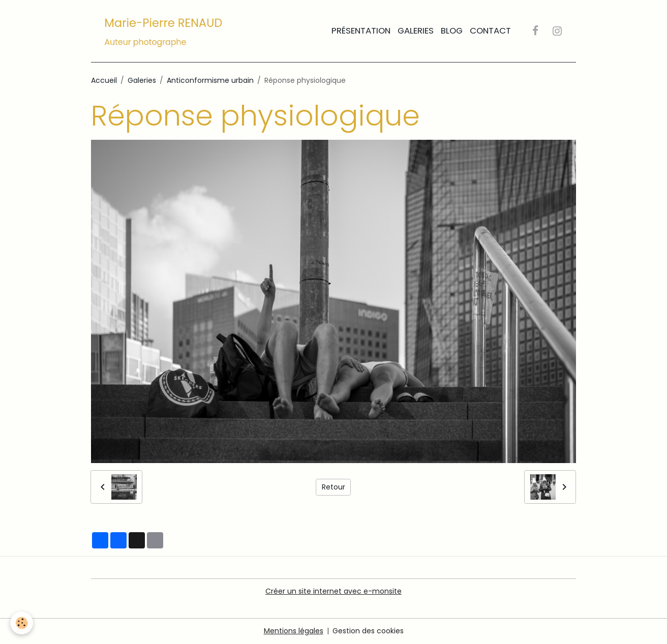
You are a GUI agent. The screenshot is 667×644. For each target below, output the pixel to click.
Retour (333, 487)
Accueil (104, 80)
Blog (452, 30)
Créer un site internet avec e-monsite (333, 591)
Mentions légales (294, 631)
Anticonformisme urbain (210, 80)
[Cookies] (22, 623)
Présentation (361, 30)
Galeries (416, 30)
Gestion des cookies (368, 631)
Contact (490, 30)
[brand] (165, 31)
